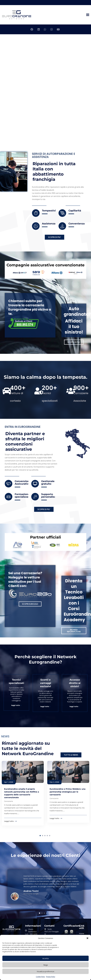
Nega (46, 965)
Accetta (45, 958)
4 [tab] (47, 836)
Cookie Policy (40, 977)
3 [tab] (45, 836)
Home (82, 933)
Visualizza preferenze (45, 971)
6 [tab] (51, 913)
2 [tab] (43, 836)
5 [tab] (50, 836)
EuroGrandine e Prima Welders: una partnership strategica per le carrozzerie (68, 792)
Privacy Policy (51, 977)
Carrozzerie (9, 801)
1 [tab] (40, 836)
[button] (87, 938)
